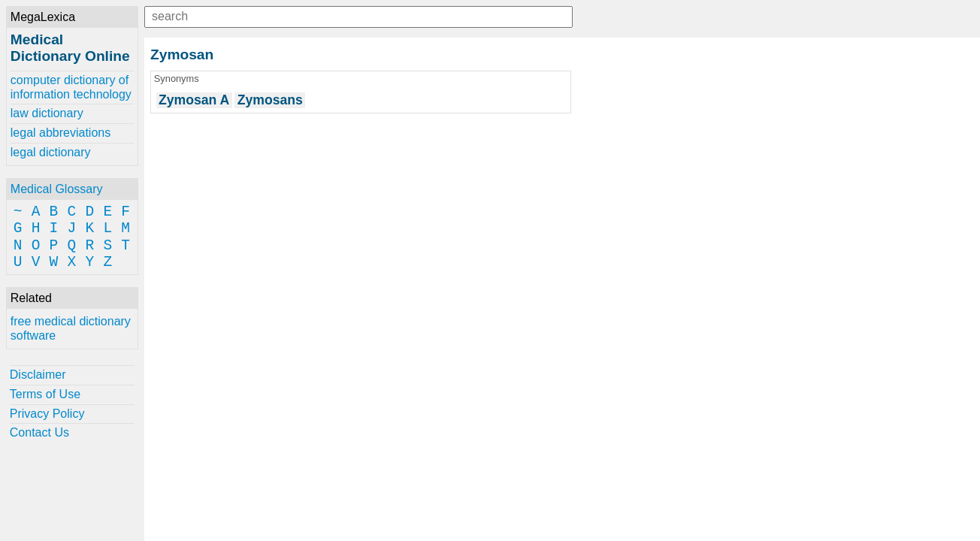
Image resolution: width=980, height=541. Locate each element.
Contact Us (39, 432)
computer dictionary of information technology (71, 87)
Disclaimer (38, 375)
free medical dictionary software (71, 328)
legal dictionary (51, 152)
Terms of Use (45, 394)
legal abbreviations (60, 133)
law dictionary (47, 113)
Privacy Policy (47, 414)
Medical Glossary (57, 189)
